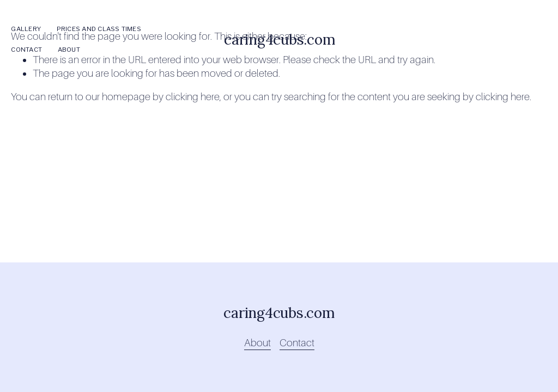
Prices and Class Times (99, 29)
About (69, 50)
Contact (26, 50)
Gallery (26, 29)
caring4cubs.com (279, 39)
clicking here (193, 97)
